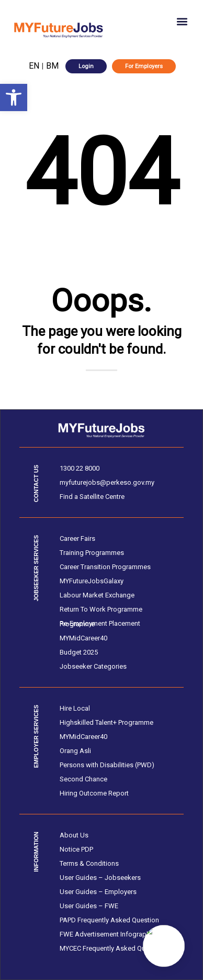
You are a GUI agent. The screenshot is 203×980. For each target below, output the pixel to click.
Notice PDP (76, 849)
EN (34, 66)
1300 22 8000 (80, 468)
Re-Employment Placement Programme (100, 624)
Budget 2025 (79, 652)
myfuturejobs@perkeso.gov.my (107, 482)
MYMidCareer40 (83, 638)
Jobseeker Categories (93, 666)
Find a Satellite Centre (92, 497)
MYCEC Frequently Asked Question (112, 948)
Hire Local (75, 708)
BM (52, 66)
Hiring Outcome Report (94, 793)
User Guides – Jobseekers (100, 878)
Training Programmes (92, 553)
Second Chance (83, 779)
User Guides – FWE (89, 906)
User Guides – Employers (98, 892)
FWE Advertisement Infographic (108, 934)
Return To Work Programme (101, 609)
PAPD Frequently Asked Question (109, 920)
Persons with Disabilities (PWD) (107, 765)
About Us (74, 835)
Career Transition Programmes (105, 567)
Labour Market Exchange (97, 595)
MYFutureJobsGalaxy (92, 581)
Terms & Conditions (89, 863)
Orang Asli (75, 751)
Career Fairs (77, 538)
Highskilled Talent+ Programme (106, 722)
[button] (14, 97)
